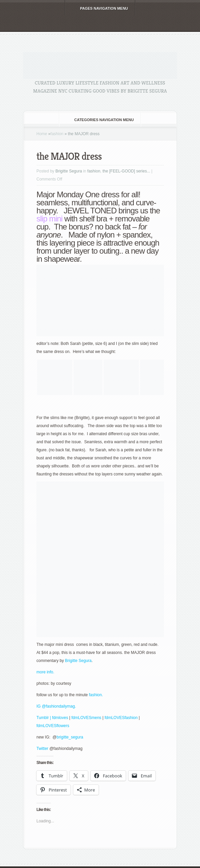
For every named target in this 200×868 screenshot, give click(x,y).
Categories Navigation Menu (99, 120)
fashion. (96, 695)
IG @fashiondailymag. (56, 706)
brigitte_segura (70, 737)
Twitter (43, 749)
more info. (45, 672)
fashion (57, 134)
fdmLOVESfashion (122, 718)
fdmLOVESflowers (53, 726)
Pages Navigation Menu (99, 8)
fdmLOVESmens (86, 718)
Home (42, 134)
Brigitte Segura (69, 171)
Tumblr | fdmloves (52, 718)
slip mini (49, 219)
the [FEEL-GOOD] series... (126, 171)
